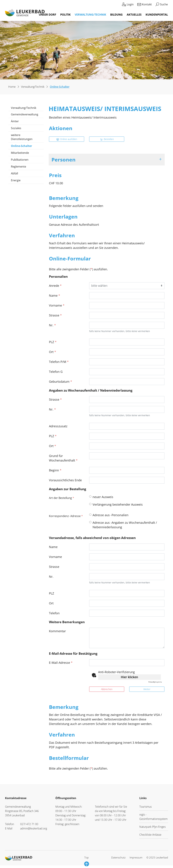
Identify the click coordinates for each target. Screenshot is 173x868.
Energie (16, 180)
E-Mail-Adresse (61, 663)
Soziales (16, 128)
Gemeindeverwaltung (25, 114)
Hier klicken (129, 677)
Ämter (15, 121)
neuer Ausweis (103, 497)
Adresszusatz (58, 426)
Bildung (116, 15)
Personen (64, 159)
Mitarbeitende (20, 153)
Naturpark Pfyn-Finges (152, 827)
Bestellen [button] (107, 139)
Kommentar (57, 631)
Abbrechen (107, 689)
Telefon (54, 613)
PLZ (53, 342)
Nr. (52, 325)
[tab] (107, 160)
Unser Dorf (48, 15)
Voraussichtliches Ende (65, 480)
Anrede (55, 286)
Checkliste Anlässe (150, 835)
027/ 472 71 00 (29, 824)
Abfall (14, 173)
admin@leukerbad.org (34, 828)
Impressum (136, 857)
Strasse (55, 315)
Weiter (147, 689)
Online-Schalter (21, 147)
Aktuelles (134, 15)
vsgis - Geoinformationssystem (153, 817)
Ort (53, 352)
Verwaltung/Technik (90, 15)
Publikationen (20, 160)
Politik (65, 15)
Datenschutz (118, 857)
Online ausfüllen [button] (67, 139)
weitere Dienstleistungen (22, 137)
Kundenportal (157, 15)
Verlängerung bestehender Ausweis (118, 504)
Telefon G (56, 372)
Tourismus (145, 807)
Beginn (55, 470)
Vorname (57, 305)
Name (55, 295)
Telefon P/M (59, 362)
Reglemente (19, 167)
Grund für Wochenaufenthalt (63, 458)
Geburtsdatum (60, 382)
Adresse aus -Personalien (110, 515)
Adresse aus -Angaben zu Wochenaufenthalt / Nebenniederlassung (125, 525)
